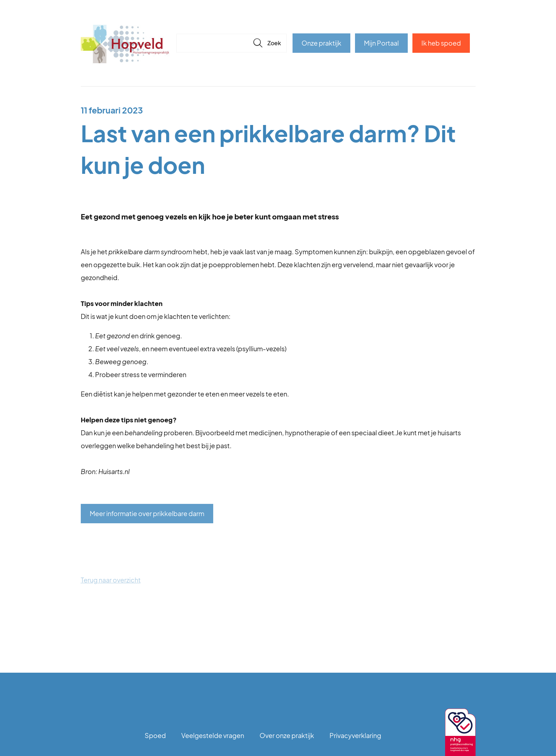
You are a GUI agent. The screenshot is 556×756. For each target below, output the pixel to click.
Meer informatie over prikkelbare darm (147, 513)
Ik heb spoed (441, 43)
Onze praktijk (321, 43)
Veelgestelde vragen (213, 735)
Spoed (155, 735)
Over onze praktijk (287, 735)
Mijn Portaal (381, 43)
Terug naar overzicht (111, 580)
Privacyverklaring (355, 735)
